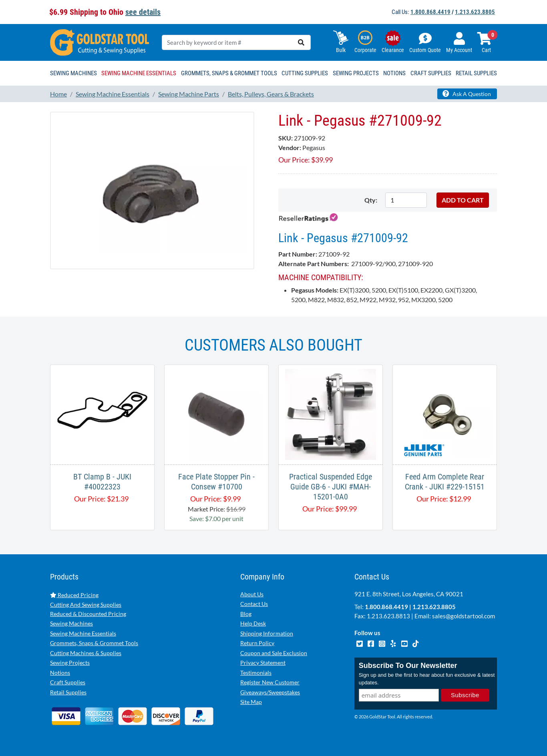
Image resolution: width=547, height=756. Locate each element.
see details (143, 12)
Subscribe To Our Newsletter (408, 666)
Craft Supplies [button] (431, 73)
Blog (246, 614)
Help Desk (253, 623)
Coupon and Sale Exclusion (274, 653)
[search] (301, 42)
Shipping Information (267, 633)
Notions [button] (394, 73)
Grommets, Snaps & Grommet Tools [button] (229, 73)
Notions (60, 673)
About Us (252, 594)
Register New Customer (270, 682)
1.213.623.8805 (475, 12)
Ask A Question (467, 94)
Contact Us (254, 604)
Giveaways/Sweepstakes (270, 692)
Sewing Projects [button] (356, 73)
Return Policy (257, 643)
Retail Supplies (68, 692)
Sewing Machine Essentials (83, 633)
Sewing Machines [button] (73, 73)
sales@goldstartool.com (464, 616)
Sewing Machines (71, 623)
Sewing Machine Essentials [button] (139, 73)
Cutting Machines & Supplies (86, 653)
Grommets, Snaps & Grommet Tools (94, 643)
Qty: (371, 200)
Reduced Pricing (74, 595)
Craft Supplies (68, 682)
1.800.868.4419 (430, 12)
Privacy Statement (263, 663)
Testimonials (256, 673)
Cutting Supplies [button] (305, 73)
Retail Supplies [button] (476, 73)
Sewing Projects (70, 663)
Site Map (251, 702)
